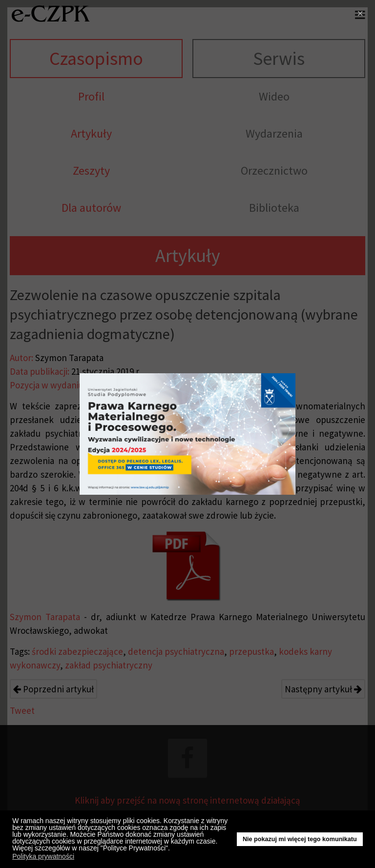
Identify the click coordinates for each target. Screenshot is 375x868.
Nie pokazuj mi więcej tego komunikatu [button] (300, 839)
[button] (173, 849)
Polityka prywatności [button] (43, 856)
